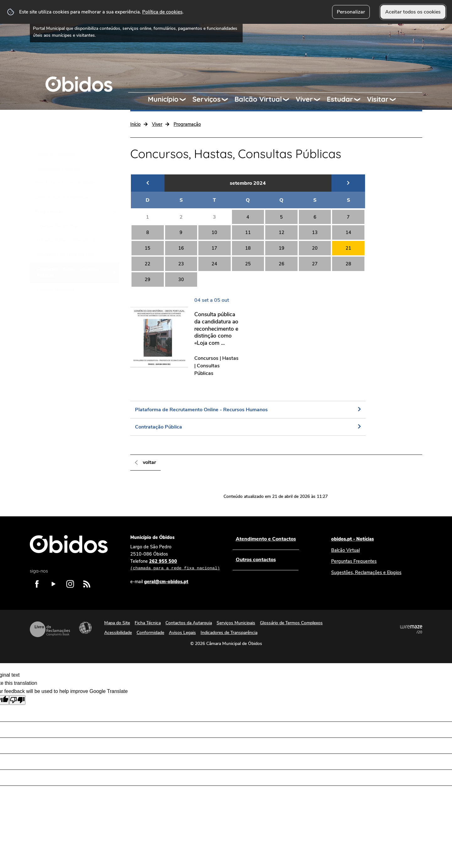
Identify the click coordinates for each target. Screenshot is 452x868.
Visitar (378, 99)
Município (163, 99)
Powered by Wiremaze (411, 629)
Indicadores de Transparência (229, 633)
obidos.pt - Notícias (352, 539)
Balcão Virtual (258, 99)
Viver (304, 99)
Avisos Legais (182, 633)
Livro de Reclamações (50, 629)
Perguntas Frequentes (354, 561)
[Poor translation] (17, 700)
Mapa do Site (117, 623)
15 (148, 248)
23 (181, 264)
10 (214, 232)
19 (282, 248)
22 (148, 264)
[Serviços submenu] (228, 99)
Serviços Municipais (236, 623)
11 (248, 232)
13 (315, 232)
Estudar (340, 99)
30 (181, 280)
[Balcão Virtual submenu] (289, 99)
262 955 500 (175, 565)
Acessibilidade (85, 628)
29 (148, 280)
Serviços (207, 99)
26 (282, 264)
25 (248, 264)
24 (214, 264)
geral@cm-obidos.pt (166, 582)
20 (315, 248)
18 (248, 248)
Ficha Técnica (148, 623)
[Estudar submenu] (360, 99)
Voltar (149, 462)
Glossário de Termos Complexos (291, 623)
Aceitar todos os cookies (413, 12)
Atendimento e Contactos (266, 539)
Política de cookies (162, 12)
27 (315, 264)
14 (348, 232)
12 (282, 232)
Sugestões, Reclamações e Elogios (366, 572)
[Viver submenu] (320, 99)
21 (348, 248)
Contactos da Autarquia (189, 623)
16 (181, 248)
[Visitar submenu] (395, 99)
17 (214, 248)
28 (348, 264)
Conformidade (150, 633)
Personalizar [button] (351, 12)
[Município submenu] (186, 99)
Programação (187, 124)
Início (135, 124)
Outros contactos (256, 560)
